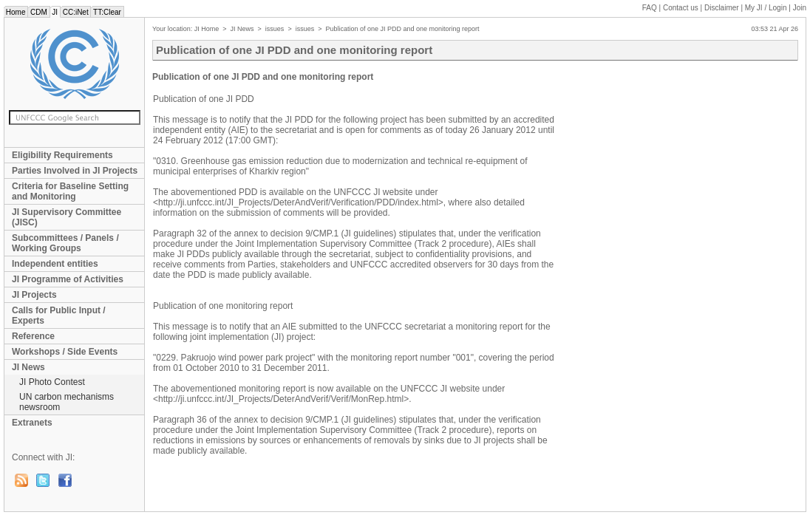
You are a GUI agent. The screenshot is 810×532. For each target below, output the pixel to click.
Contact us (681, 8)
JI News (28, 367)
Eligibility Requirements (62, 155)
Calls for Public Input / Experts (59, 316)
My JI (766, 8)
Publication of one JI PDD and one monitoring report (402, 29)
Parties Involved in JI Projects (75, 171)
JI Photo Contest (52, 382)
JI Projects (34, 295)
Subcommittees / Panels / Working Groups (65, 243)
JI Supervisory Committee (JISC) (67, 217)
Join (800, 8)
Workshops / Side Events (65, 352)
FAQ (650, 8)
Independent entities (55, 264)
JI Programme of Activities (68, 279)
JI (55, 12)
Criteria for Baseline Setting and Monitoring (70, 191)
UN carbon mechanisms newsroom (67, 402)
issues (275, 29)
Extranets (32, 423)
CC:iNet (76, 12)
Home (16, 12)
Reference (33, 336)
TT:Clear (107, 12)
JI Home (207, 29)
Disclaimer (722, 8)
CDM (38, 12)
